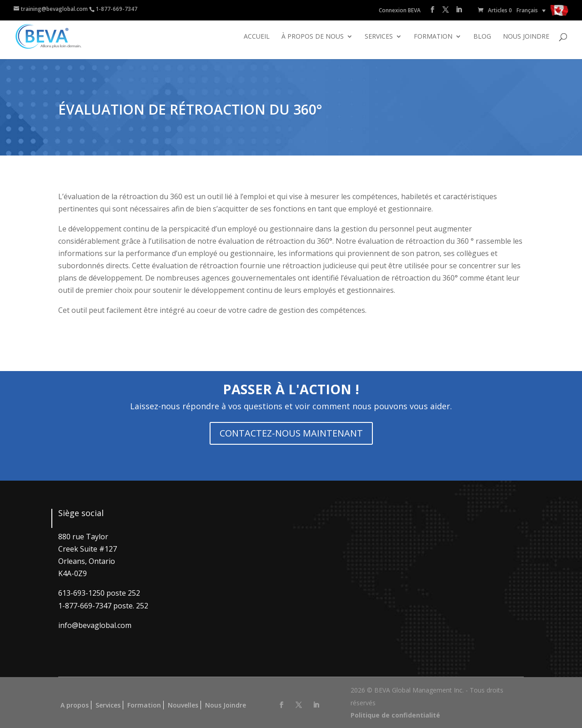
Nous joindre (526, 37)
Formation (433, 37)
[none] (531, 10)
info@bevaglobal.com (95, 625)
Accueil (257, 37)
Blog (482, 37)
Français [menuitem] (527, 10)
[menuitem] (531, 10)
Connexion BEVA (400, 10)
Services (379, 37)
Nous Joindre (226, 705)
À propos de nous (313, 37)
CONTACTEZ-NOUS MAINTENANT (291, 433)
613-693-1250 (81, 593)
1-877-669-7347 (116, 9)
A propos (75, 705)
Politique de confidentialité (395, 715)
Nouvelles (183, 705)
